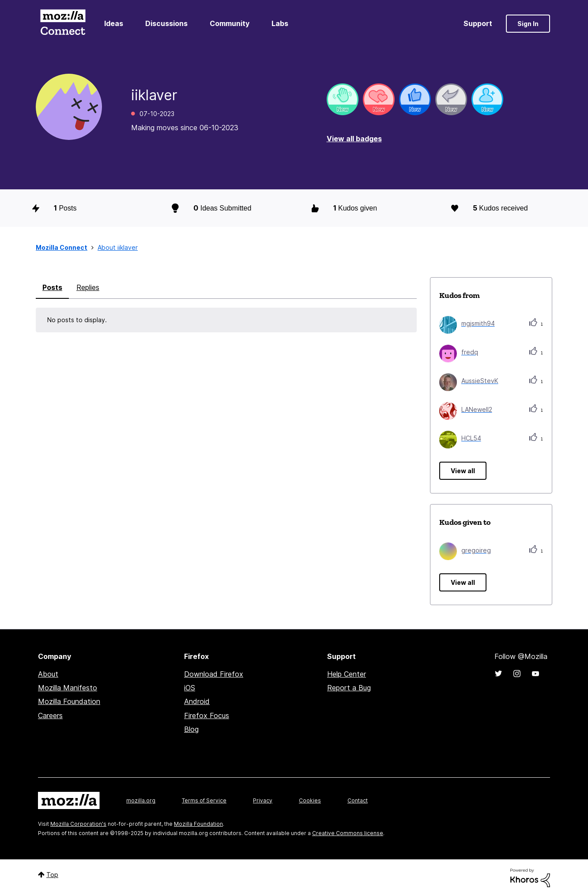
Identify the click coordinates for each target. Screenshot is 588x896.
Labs (280, 23)
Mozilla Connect (63, 24)
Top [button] (52, 875)
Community (230, 23)
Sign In (528, 24)
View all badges (354, 139)
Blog (191, 729)
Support (478, 23)
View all (463, 471)
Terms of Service (204, 800)
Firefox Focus (207, 715)
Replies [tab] (88, 287)
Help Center (347, 674)
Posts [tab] (52, 287)
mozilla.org (141, 800)
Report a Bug (349, 688)
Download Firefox (214, 674)
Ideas (114, 23)
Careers (50, 715)
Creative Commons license (348, 833)
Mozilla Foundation (69, 701)
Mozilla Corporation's (78, 824)
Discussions (166, 23)
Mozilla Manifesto (68, 688)
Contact (358, 800)
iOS (190, 688)
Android (197, 701)
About (48, 674)
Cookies (310, 800)
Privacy (263, 800)
